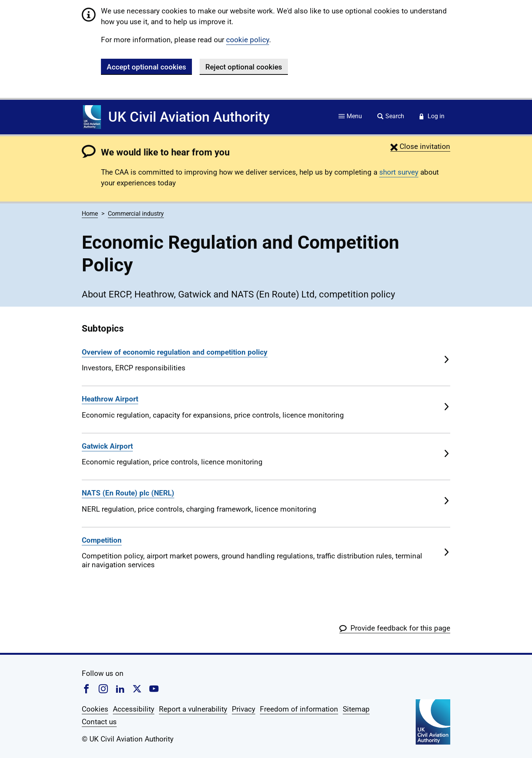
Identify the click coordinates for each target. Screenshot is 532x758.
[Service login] (432, 117)
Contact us (99, 722)
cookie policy (248, 40)
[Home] (92, 117)
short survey (399, 172)
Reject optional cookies (244, 67)
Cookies (95, 709)
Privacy (244, 709)
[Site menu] (350, 117)
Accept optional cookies (146, 67)
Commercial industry (136, 214)
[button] (420, 146)
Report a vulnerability (193, 709)
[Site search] (391, 117)
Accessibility (134, 709)
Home (90, 214)
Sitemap (356, 709)
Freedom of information (299, 709)
